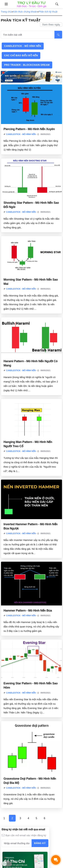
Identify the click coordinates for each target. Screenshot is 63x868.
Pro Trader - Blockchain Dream (27, 65)
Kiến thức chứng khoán (25, 12)
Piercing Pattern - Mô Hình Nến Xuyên (29, 129)
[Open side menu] (4, 4)
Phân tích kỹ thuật (48, 12)
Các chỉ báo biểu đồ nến (21, 55)
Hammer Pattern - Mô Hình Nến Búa (28, 611)
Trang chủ (6, 12)
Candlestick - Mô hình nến (23, 46)
